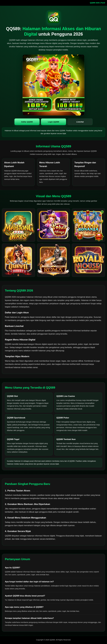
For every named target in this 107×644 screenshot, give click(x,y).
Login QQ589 (53, 122)
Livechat (80, 122)
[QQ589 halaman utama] (53, 17)
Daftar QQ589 (27, 122)
